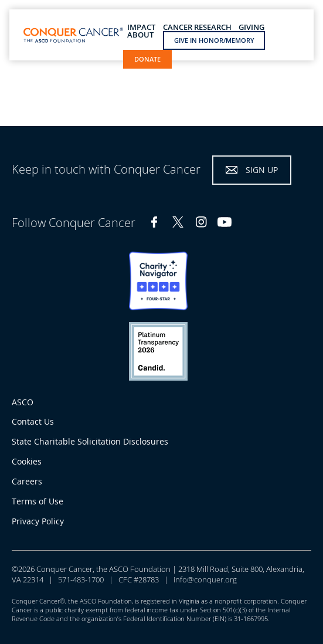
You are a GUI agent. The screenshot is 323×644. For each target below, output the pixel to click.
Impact (141, 27)
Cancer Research (197, 27)
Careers (27, 481)
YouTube (225, 222)
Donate (147, 59)
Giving (251, 27)
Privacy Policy (38, 521)
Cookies (27, 461)
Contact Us (33, 421)
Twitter (178, 222)
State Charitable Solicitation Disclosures (90, 441)
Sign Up (262, 170)
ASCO (23, 402)
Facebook (154, 222)
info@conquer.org (205, 579)
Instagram (201, 222)
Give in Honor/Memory (214, 40)
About (140, 35)
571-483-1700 (81, 579)
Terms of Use (38, 501)
